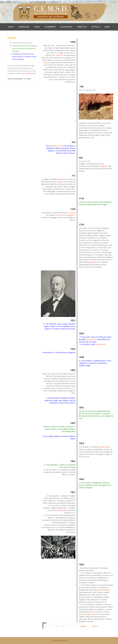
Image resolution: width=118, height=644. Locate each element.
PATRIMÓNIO (50, 27)
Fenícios (47, 62)
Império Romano (58, 146)
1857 (73, 492)
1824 (81, 333)
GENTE (37, 27)
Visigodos (104, 166)
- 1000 (72, 42)
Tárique (60, 182)
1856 (81, 479)
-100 (81, 87)
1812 (73, 320)
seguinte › (84, 626)
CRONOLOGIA (24, 27)
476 (73, 142)
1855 (73, 461)
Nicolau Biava (91, 339)
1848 (81, 357)
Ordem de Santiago (66, 215)
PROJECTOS (82, 27)
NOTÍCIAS (95, 27)
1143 (81, 198)
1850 (73, 370)
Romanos (95, 125)
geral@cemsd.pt (31, 73)
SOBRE (107, 27)
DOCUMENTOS (66, 27)
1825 (73, 349)
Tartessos (59, 55)
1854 (81, 443)
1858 (81, 564)
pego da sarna (95, 262)
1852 (81, 407)
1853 (73, 423)
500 (81, 158)
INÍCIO (11, 27)
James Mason (101, 344)
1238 (73, 209)
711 (73, 176)
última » (95, 626)
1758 (81, 225)
